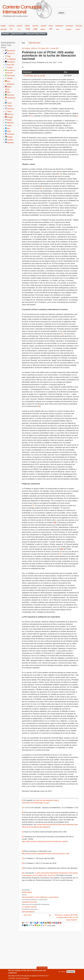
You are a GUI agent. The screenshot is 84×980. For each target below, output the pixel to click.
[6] (40, 406)
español (43, 26)
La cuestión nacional (29, 907)
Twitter (9, 126)
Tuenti (9, 103)
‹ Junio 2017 (27, 915)
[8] (23, 863)
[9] (23, 868)
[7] (33, 506)
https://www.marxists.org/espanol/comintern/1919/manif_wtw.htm (45, 841)
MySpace (10, 143)
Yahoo (9, 111)
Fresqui (10, 68)
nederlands (59, 26)
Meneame (11, 84)
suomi (78, 29)
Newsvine (11, 95)
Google (10, 137)
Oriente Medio (27, 892)
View (24, 43)
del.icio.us (11, 53)
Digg (9, 56)
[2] (77, 116)
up (50, 915)
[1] (32, 116)
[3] (59, 174)
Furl (9, 81)
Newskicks (11, 62)
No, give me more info (22, 979)
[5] (62, 334)
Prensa (43, 34)
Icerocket (10, 109)
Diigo (9, 131)
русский (4, 29)
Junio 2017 (55, 48)
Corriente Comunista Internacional (22, 9)
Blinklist (10, 78)
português (69, 26)
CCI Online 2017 (43, 48)
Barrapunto (11, 51)
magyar (69, 29)
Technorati (11, 76)
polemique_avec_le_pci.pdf (35, 76)
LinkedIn (10, 140)
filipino (43, 29)
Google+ (10, 117)
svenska (35, 26)
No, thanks (71, 972)
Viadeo (10, 106)
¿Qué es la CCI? (18, 34)
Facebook (11, 134)
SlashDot (10, 123)
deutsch (20, 26)
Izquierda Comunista (29, 902)
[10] (60, 554)
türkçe (51, 26)
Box (9, 128)
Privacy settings (42, 969)
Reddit (9, 120)
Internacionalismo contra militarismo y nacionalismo (40, 897)
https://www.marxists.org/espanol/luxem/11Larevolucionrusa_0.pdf (46, 854)
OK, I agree (62, 972)
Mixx (9, 92)
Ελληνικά (79, 26)
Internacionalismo (28, 912)
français (12, 26)
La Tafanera (11, 59)
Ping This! (11, 65)
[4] (41, 188)
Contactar (5, 34)
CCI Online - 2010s (29, 48)
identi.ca (10, 114)
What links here (34, 43)
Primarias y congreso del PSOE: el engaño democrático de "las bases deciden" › (67, 917)
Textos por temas (32, 34)
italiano (27, 26)
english (3, 26)
